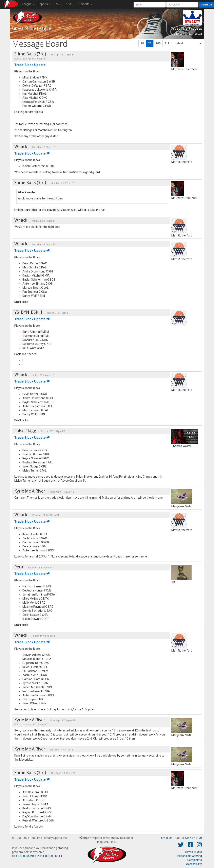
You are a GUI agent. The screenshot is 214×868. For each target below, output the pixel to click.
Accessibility (194, 864)
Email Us (167, 838)
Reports (44, 4)
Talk (58, 4)
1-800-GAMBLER (28, 856)
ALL (167, 43)
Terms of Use (193, 852)
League (28, 4)
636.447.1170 (193, 838)
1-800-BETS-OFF (53, 856)
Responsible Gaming (189, 856)
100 (158, 43)
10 (142, 43)
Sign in (207, 5)
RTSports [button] (85, 4)
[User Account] (150, 5)
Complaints (195, 860)
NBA (70, 4)
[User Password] (182, 5)
